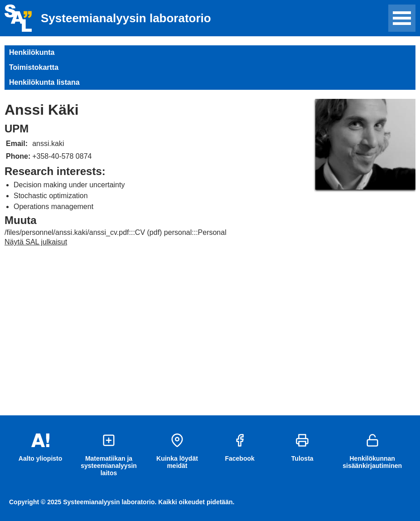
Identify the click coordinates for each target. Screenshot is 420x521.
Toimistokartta (34, 67)
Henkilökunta (32, 52)
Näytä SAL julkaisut (36, 242)
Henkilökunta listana (44, 82)
